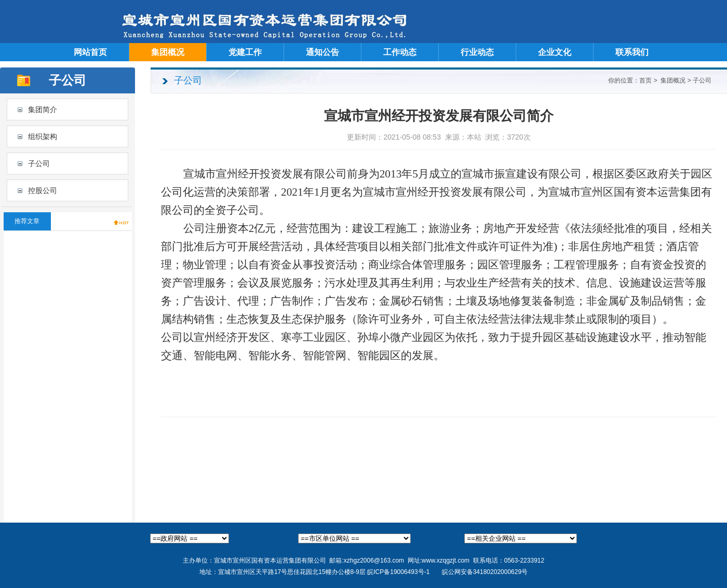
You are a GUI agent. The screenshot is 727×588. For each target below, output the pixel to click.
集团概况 (168, 52)
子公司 (39, 163)
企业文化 (555, 52)
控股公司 (43, 190)
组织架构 (43, 136)
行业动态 (477, 52)
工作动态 (400, 52)
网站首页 (90, 52)
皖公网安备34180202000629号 (485, 572)
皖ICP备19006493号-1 (398, 572)
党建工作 (245, 52)
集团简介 (43, 110)
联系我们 (632, 52)
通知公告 (322, 52)
